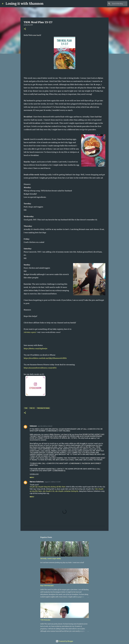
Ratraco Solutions (37, 482)
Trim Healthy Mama (43, 408)
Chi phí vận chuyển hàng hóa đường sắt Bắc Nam (48, 487)
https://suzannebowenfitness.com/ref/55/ (40, 368)
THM (26, 408)
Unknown (33, 426)
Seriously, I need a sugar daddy (51, 559)
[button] (25, 29)
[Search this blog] (117, 4)
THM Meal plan (45, 620)
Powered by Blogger (64, 641)
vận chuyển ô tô (48, 491)
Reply (32, 477)
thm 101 (32, 408)
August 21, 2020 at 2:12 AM (52, 482)
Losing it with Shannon (25, 4)
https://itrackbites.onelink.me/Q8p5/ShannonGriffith (45, 358)
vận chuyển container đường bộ (67, 491)
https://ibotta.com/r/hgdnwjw (36, 349)
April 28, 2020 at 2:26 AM (45, 426)
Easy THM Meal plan (47, 586)
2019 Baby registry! (30, 332)
